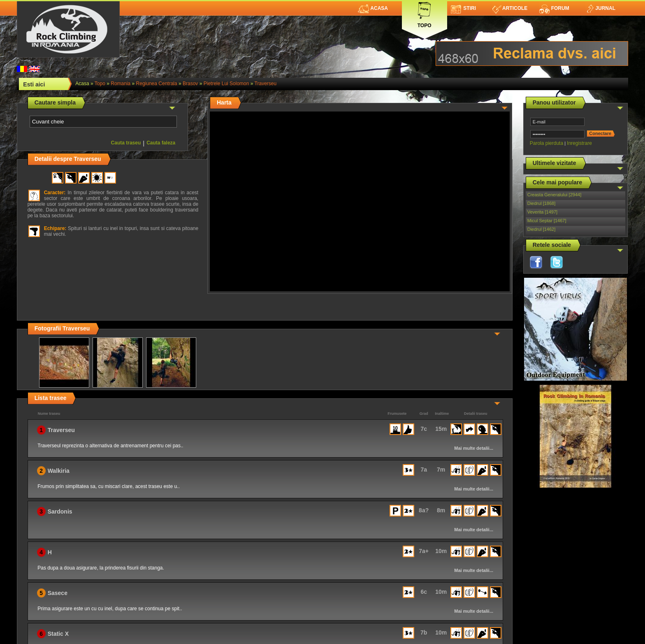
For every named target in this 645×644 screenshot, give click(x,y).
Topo (425, 13)
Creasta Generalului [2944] (554, 195)
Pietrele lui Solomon (226, 84)
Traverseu (266, 84)
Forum (554, 8)
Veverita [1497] (542, 212)
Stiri (463, 8)
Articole (510, 8)
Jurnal (600, 8)
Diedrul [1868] (542, 203)
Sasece (58, 593)
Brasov (190, 84)
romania (121, 84)
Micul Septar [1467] (547, 221)
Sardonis (60, 511)
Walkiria (59, 471)
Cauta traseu (126, 143)
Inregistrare (579, 143)
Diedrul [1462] (542, 229)
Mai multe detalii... (474, 448)
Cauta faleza (161, 143)
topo (100, 84)
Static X (58, 634)
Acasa (373, 8)
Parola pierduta (546, 143)
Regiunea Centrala (157, 84)
